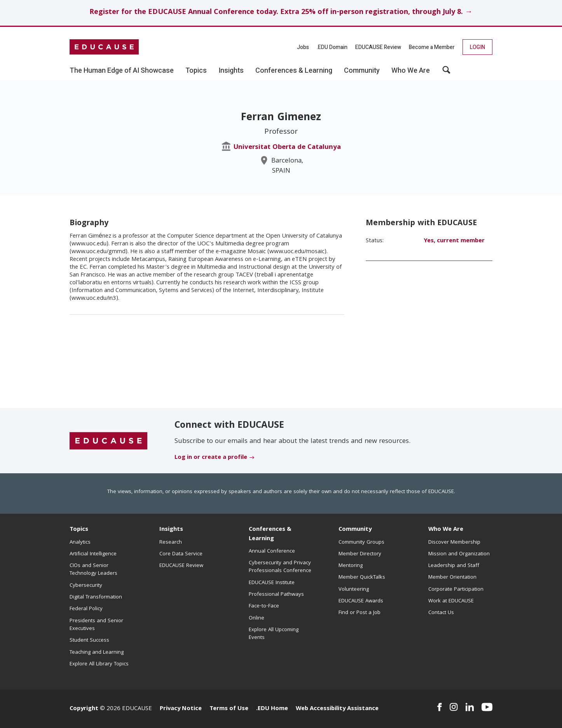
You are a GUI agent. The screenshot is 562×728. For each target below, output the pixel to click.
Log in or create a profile (211, 458)
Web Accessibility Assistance (337, 709)
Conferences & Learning (270, 534)
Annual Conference (272, 551)
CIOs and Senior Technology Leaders (93, 570)
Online (257, 618)
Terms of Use (229, 709)
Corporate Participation (456, 590)
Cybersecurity (86, 586)
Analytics (80, 542)
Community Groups (361, 542)
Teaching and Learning (97, 653)
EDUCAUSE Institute (272, 583)
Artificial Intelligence (93, 554)
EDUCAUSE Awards (361, 601)
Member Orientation (452, 577)
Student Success (89, 640)
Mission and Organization (459, 554)
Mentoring (351, 566)
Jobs (303, 47)
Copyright (84, 709)
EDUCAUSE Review (378, 47)
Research (171, 542)
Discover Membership (454, 542)
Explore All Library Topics (99, 664)
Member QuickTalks (362, 577)
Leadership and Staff (454, 566)
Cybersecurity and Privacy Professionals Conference (280, 567)
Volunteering (354, 590)
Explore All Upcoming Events (274, 634)
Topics (79, 530)
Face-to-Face (264, 606)
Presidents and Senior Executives (96, 625)
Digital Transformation (96, 597)
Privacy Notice (181, 709)
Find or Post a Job (360, 613)
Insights (171, 530)
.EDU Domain (332, 47)
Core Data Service (181, 554)
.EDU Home (272, 709)
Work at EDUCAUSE (451, 601)
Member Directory (360, 554)
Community (355, 530)
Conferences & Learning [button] (294, 71)
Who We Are (446, 530)
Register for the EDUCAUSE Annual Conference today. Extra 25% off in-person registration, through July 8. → (281, 13)
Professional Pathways (276, 595)
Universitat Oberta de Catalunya (287, 148)
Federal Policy (86, 609)
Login (477, 47)
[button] (446, 73)
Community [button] (362, 71)
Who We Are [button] (411, 71)
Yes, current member (454, 241)
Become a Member (432, 47)
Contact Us (441, 613)
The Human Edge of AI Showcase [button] (122, 71)
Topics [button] (196, 71)
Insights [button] (231, 71)
